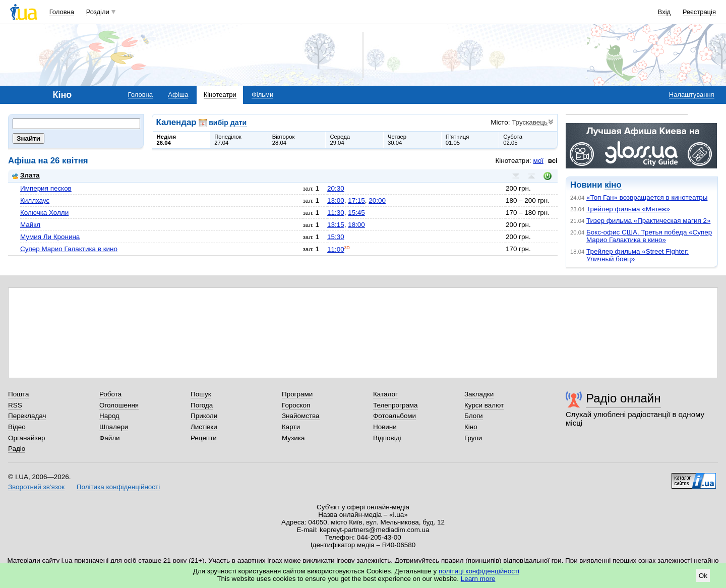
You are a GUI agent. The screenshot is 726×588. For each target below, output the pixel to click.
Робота (110, 394)
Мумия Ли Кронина (50, 237)
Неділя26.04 (166, 140)
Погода (202, 405)
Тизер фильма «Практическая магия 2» (648, 221)
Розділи (98, 12)
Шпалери (114, 427)
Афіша (178, 95)
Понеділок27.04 (228, 140)
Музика (293, 438)
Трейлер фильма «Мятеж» (628, 209)
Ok (703, 576)
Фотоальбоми (395, 416)
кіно (613, 185)
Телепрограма (396, 405)
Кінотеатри (220, 95)
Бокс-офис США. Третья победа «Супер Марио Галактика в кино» (649, 236)
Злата (26, 175)
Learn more (478, 579)
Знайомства (301, 416)
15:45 (356, 213)
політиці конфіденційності (479, 571)
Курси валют (484, 405)
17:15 (356, 200)
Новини (385, 427)
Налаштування (692, 95)
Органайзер (26, 438)
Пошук (201, 394)
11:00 (336, 249)
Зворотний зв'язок (36, 487)
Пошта (18, 394)
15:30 (336, 237)
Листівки (204, 427)
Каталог (385, 394)
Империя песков (46, 188)
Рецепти (204, 438)
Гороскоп (296, 405)
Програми (297, 394)
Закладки (479, 394)
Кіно (471, 427)
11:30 (336, 213)
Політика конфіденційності (118, 487)
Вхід (664, 12)
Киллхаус (35, 200)
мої (538, 161)
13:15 (336, 225)
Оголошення (119, 405)
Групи (473, 438)
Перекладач (27, 416)
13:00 (336, 200)
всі (553, 161)
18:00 (356, 225)
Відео (17, 427)
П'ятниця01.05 (458, 140)
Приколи (204, 416)
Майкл (30, 225)
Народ (109, 416)
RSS (15, 405)
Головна (62, 12)
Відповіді (387, 438)
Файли (110, 438)
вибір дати (228, 123)
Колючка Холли (44, 213)
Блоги (474, 416)
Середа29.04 (340, 140)
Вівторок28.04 (284, 140)
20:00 (377, 200)
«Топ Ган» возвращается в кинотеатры (647, 197)
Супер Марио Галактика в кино (69, 249)
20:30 (336, 188)
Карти (291, 427)
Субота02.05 (513, 140)
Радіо (17, 449)
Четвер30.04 (397, 140)
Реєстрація (699, 12)
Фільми (262, 95)
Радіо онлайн (623, 398)
